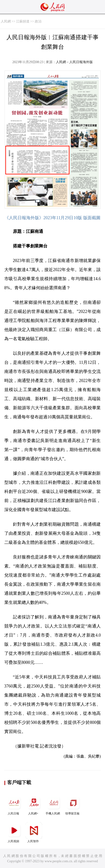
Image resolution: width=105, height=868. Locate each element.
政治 (38, 21)
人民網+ (34, 805)
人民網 (6, 21)
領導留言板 (73, 805)
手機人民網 (53, 805)
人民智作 (34, 833)
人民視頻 (14, 833)
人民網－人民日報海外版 (74, 62)
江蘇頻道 (23, 21)
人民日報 (14, 805)
